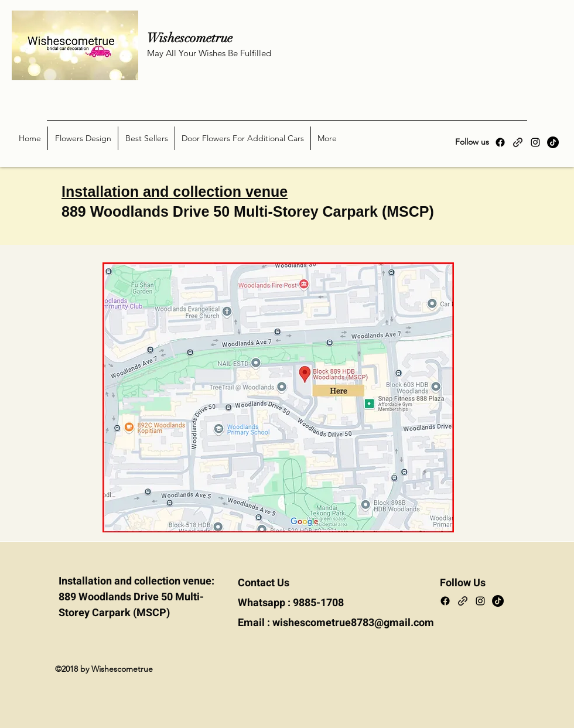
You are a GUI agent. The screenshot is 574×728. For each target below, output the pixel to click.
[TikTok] (553, 142)
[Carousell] (518, 142)
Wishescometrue (200, 38)
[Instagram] (535, 142)
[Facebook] (500, 142)
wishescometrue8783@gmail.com (353, 623)
